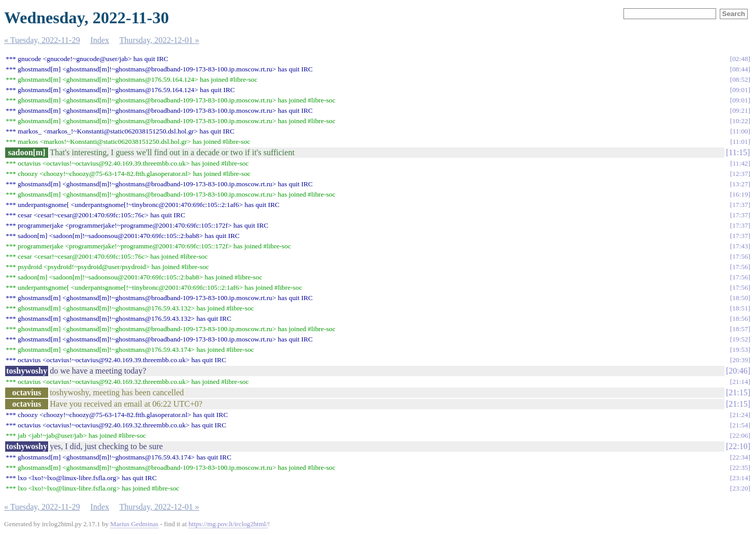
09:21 (740, 110)
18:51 (740, 308)
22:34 (740, 457)
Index (99, 40)
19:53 (740, 350)
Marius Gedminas (134, 524)
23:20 (740, 488)
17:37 (740, 205)
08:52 (740, 79)
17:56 (740, 256)
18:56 (740, 318)
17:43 (740, 246)
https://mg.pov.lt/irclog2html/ (228, 524)
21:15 (738, 392)
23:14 (740, 478)
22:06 (740, 435)
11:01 (740, 142)
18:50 (740, 298)
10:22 (740, 121)
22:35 (740, 467)
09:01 (740, 90)
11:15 (738, 152)
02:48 (740, 59)
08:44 (740, 69)
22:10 (738, 446)
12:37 (740, 174)
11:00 (740, 131)
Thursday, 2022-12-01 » (159, 40)
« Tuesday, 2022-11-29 (42, 40)
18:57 (740, 329)
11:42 (740, 163)
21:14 (740, 382)
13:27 (740, 184)
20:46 (738, 371)
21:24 (740, 415)
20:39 (740, 360)
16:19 (740, 194)
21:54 (740, 425)
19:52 (740, 339)
